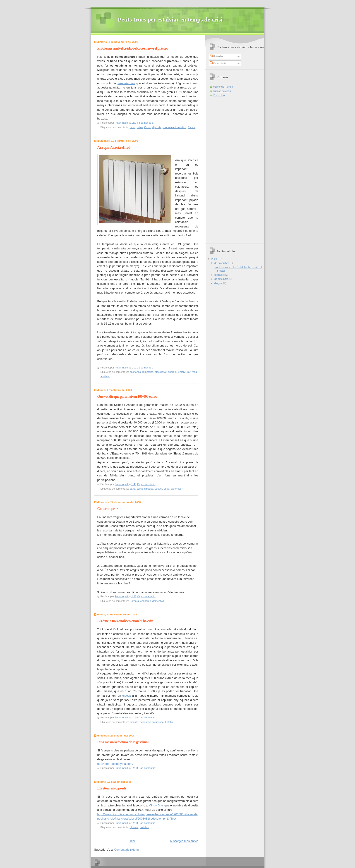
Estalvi (192, 127)
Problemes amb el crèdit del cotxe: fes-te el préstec (133, 48)
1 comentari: (146, 368)
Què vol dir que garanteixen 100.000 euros (127, 396)
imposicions (126, 83)
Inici (132, 841)
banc (133, 127)
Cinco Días (156, 805)
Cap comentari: (146, 484)
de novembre (222, 263)
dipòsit (127, 696)
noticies (144, 827)
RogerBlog (219, 95)
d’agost (219, 283)
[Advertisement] (221, 170)
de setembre (222, 279)
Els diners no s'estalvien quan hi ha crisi (125, 621)
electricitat (161, 372)
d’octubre (220, 275)
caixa (140, 127)
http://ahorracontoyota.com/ (115, 764)
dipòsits (149, 489)
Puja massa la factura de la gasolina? (123, 742)
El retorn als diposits (112, 788)
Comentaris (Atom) (127, 850)
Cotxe (148, 127)
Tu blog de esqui (222, 91)
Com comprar (108, 509)
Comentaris (218, 63)
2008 (215, 259)
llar (189, 372)
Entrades (217, 56)
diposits (157, 127)
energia (172, 372)
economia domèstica (174, 127)
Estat (166, 489)
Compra (134, 601)
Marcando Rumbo (223, 87)
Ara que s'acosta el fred (114, 147)
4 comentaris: (147, 123)
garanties (176, 489)
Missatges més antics (184, 841)
